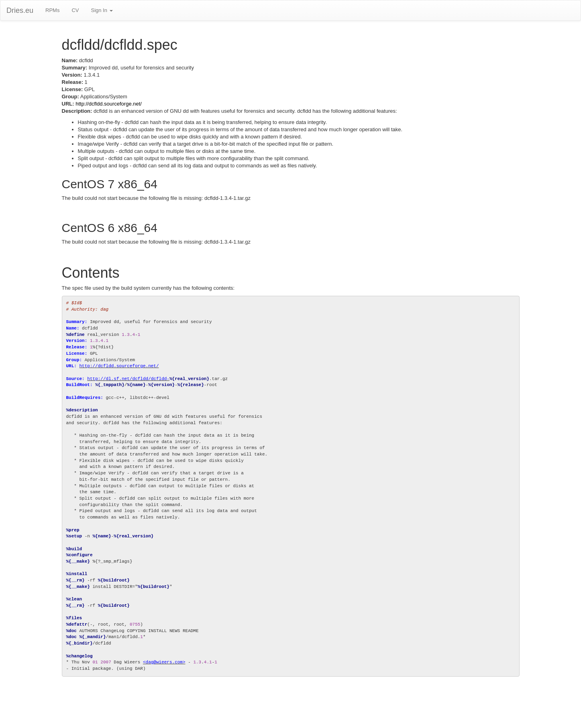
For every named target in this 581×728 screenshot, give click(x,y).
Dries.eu (20, 10)
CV (75, 10)
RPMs (52, 10)
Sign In (102, 10)
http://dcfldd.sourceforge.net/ (109, 104)
